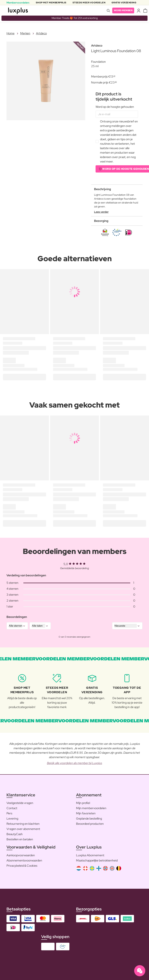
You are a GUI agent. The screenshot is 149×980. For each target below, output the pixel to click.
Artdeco (41, 33)
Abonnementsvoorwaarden (24, 860)
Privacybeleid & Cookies (22, 866)
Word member (123, 10)
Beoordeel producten (90, 824)
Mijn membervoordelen (91, 808)
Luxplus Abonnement (90, 855)
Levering (12, 819)
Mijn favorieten (86, 813)
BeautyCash (15, 834)
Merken (25, 33)
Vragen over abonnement (23, 829)
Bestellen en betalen (20, 839)
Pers (9, 813)
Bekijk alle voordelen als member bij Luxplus (74, 763)
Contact (12, 808)
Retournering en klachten (23, 824)
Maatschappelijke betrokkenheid (97, 860)
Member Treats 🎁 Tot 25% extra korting (75, 18)
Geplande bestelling (89, 819)
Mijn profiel (83, 803)
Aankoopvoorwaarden (21, 855)
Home (10, 33)
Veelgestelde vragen (20, 803)
